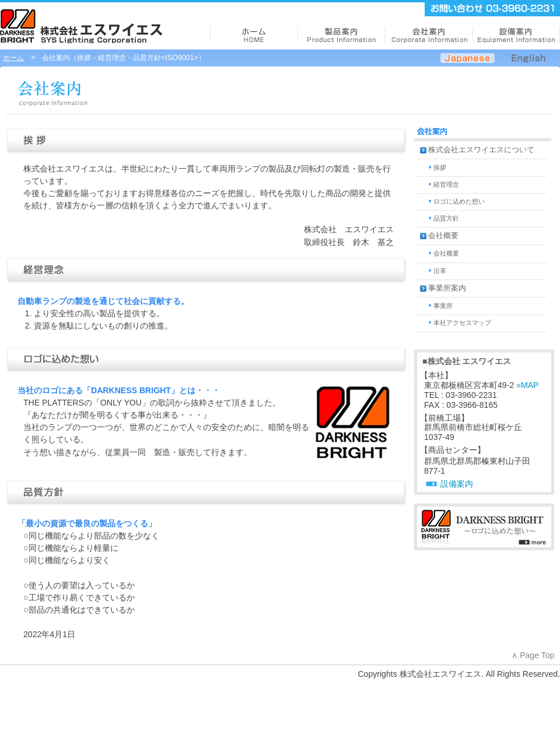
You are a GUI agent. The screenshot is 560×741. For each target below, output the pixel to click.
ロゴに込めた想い (459, 201)
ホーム (13, 58)
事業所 (443, 306)
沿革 (440, 271)
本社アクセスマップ (462, 323)
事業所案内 (447, 288)
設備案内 (457, 484)
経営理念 (446, 184)
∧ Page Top (533, 655)
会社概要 (443, 236)
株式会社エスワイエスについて (481, 150)
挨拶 (440, 167)
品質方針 (446, 218)
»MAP (527, 385)
